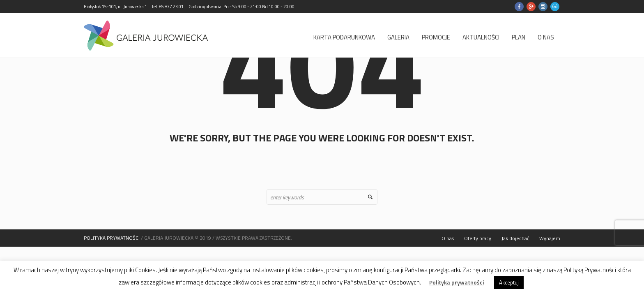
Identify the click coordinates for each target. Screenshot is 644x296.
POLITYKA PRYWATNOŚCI (112, 238)
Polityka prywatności (457, 282)
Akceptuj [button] (509, 282)
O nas (448, 238)
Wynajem (550, 238)
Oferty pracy (478, 238)
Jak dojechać (515, 238)
